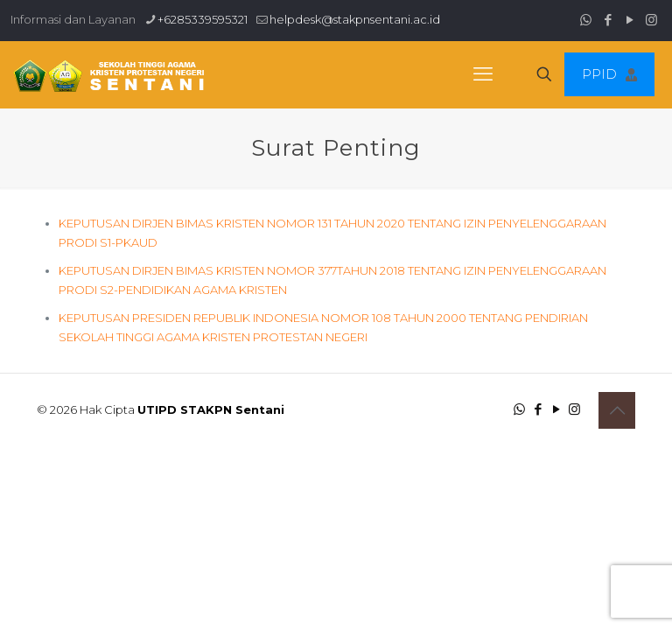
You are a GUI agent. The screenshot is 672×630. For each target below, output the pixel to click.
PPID (609, 74)
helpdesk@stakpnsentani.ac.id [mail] (355, 19)
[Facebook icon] (608, 20)
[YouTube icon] (630, 20)
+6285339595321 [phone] (203, 19)
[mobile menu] (483, 74)
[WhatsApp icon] (586, 20)
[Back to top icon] (617, 410)
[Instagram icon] (651, 20)
